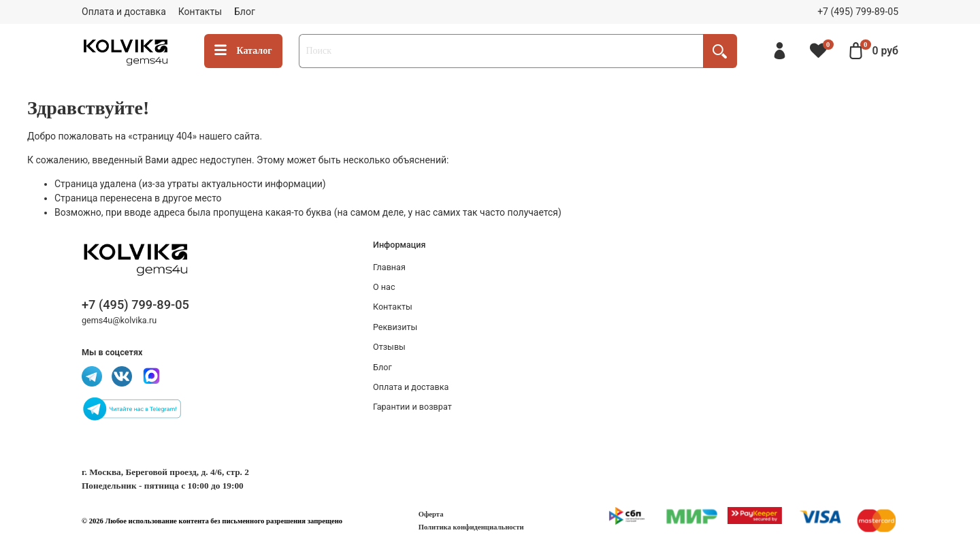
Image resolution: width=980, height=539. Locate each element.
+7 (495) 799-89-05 (858, 12)
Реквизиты (395, 327)
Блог (245, 12)
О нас (384, 287)
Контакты (200, 12)
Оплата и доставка (124, 12)
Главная (389, 267)
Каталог (243, 51)
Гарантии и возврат (412, 407)
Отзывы (389, 347)
